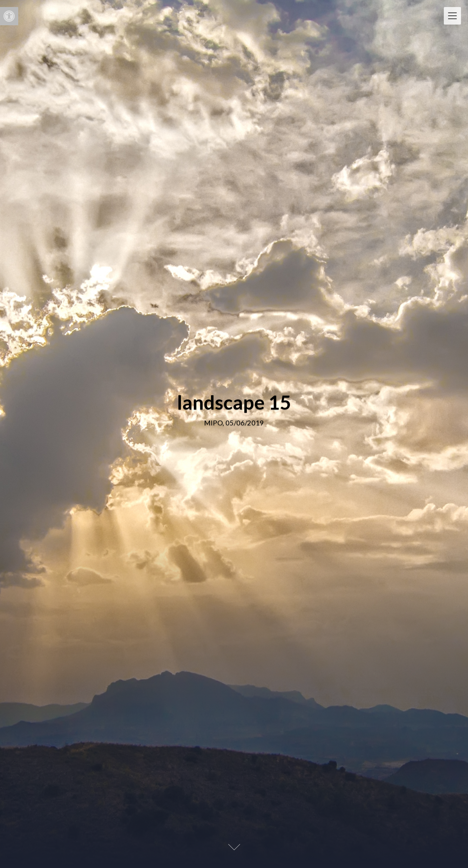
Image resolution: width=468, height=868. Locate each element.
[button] (9, 16)
